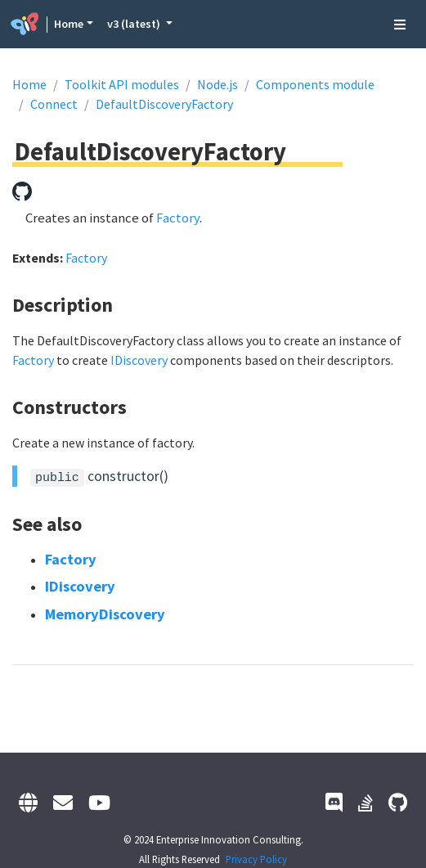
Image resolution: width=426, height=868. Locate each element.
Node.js (217, 84)
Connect (54, 104)
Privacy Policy (256, 859)
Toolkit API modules (122, 84)
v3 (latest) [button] (135, 24)
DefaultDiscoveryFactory (164, 104)
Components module (315, 84)
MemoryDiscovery (105, 614)
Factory (178, 218)
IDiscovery (139, 360)
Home (69, 24)
